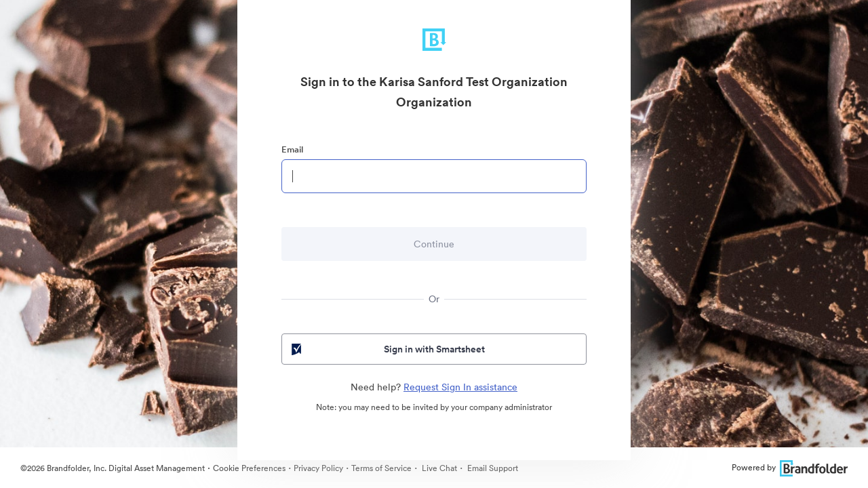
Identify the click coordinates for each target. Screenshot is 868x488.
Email (292, 149)
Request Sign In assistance (460, 387)
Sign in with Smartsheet (387, 349)
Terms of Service (381, 468)
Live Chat (438, 468)
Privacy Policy (318, 468)
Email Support (492, 468)
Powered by (790, 467)
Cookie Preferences (249, 468)
